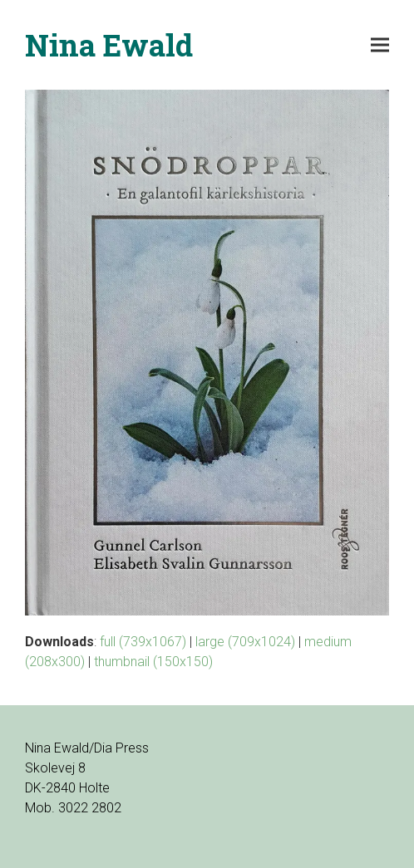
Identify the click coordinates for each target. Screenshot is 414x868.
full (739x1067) (143, 642)
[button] (380, 45)
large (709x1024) (245, 642)
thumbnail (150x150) (153, 662)
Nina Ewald (109, 45)
